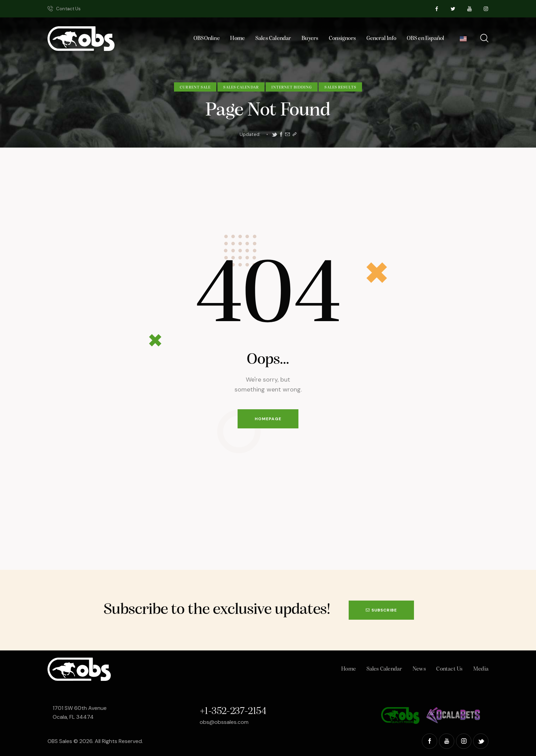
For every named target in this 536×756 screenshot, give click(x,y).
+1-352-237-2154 (233, 711)
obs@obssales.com (224, 722)
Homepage (268, 419)
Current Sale (195, 87)
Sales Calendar (241, 87)
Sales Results (340, 87)
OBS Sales (60, 741)
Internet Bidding (292, 87)
